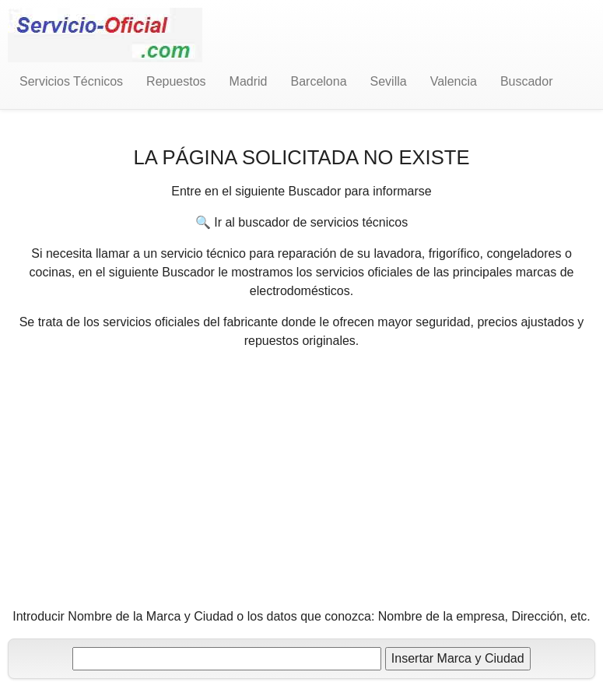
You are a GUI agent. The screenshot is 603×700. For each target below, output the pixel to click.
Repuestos (176, 81)
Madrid (249, 81)
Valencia (454, 81)
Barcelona (319, 81)
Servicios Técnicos (71, 81)
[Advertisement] (302, 472)
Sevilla (389, 81)
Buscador (527, 81)
